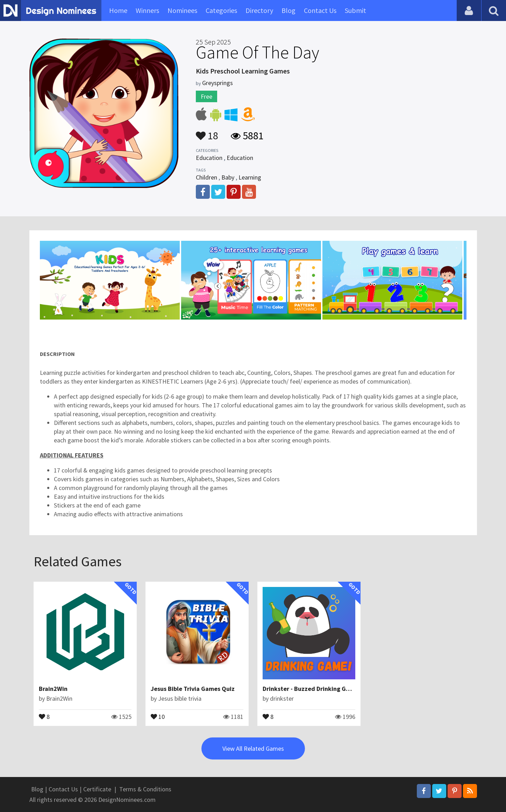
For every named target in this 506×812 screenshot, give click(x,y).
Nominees (182, 10)
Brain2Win (53, 689)
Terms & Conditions (145, 789)
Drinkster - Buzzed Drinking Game (310, 689)
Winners (147, 10)
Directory (259, 10)
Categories (221, 10)
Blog (288, 10)
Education (209, 158)
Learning (250, 177)
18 (207, 132)
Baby (228, 177)
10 (158, 716)
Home (118, 10)
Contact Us (320, 10)
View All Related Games (253, 748)
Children (206, 177)
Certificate (97, 789)
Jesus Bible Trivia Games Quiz (193, 689)
